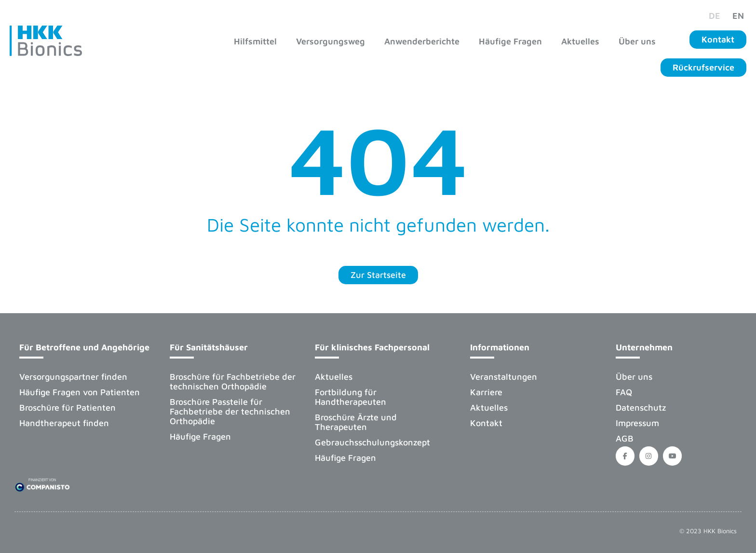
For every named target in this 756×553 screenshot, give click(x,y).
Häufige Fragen (510, 41)
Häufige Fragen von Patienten (80, 392)
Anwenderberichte (422, 41)
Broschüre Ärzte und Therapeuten (356, 422)
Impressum (637, 423)
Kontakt (486, 423)
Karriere (486, 392)
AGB (625, 438)
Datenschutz (641, 408)
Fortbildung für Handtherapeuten (351, 397)
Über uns (637, 41)
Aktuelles (580, 41)
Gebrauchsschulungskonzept (372, 442)
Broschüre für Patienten (67, 408)
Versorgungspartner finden (73, 377)
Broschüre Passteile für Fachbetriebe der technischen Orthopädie (230, 411)
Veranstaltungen (504, 377)
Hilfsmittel (255, 41)
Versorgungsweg (331, 41)
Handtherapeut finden (64, 423)
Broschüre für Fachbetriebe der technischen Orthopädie (233, 381)
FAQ (624, 392)
